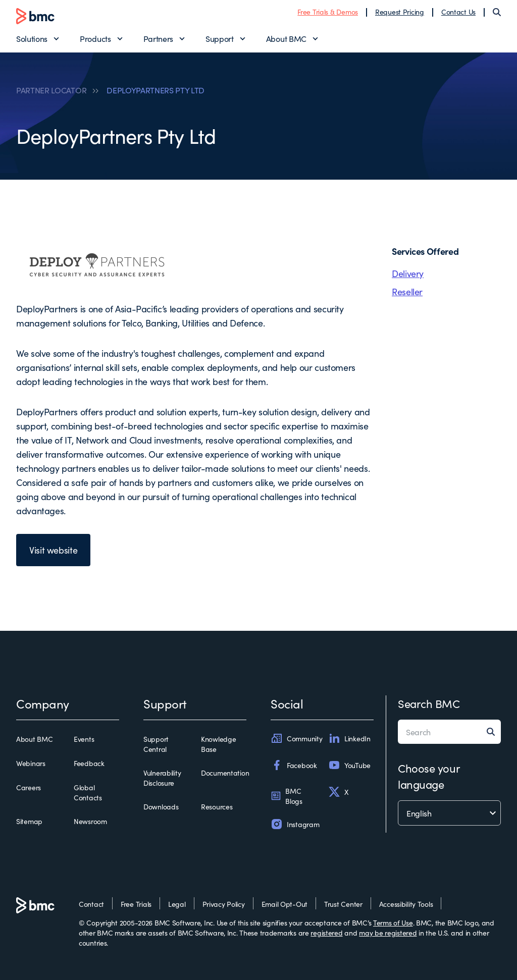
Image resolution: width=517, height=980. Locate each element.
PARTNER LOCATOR (51, 90)
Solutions (32, 38)
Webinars (31, 763)
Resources (217, 806)
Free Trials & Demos (328, 12)
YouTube (349, 765)
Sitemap (29, 821)
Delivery (408, 273)
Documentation (225, 773)
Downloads (161, 806)
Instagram (295, 824)
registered (326, 933)
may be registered (388, 933)
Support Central (156, 744)
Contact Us (458, 12)
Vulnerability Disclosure (162, 778)
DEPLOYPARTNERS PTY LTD (156, 90)
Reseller (407, 291)
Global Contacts (88, 792)
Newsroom (90, 821)
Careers (29, 787)
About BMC (286, 38)
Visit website (53, 550)
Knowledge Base (218, 744)
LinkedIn (349, 738)
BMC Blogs (287, 796)
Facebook (294, 765)
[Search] (497, 12)
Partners (158, 38)
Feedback (89, 763)
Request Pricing (400, 12)
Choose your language (429, 776)
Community (296, 738)
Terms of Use (393, 922)
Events (84, 739)
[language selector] (449, 813)
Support (220, 38)
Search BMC (429, 703)
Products (95, 38)
